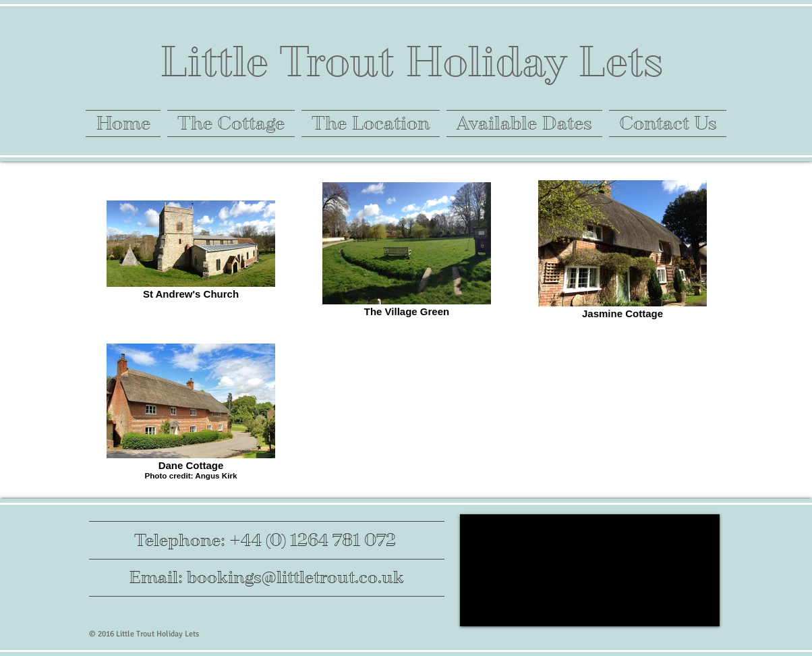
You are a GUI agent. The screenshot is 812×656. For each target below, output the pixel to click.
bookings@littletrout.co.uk (295, 577)
